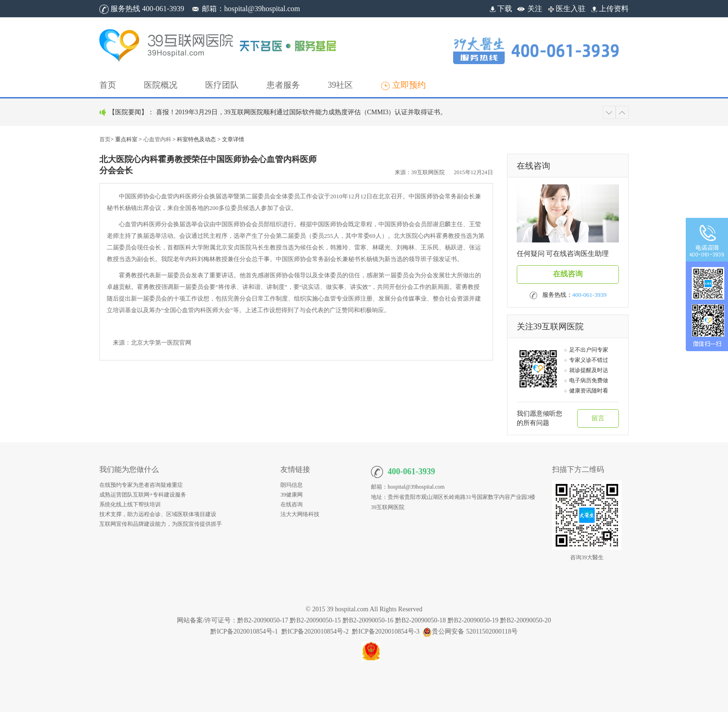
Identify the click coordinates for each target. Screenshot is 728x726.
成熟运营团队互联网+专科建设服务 (143, 495)
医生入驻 (566, 9)
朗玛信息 (292, 485)
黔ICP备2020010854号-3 (386, 631)
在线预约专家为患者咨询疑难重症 (141, 485)
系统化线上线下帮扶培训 (130, 504)
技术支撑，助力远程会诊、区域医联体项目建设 (158, 514)
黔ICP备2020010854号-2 (315, 631)
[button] (161, 85)
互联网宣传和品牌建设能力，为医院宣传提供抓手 (161, 524)
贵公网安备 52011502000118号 (470, 631)
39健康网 (292, 495)
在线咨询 (568, 274)
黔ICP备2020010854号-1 (244, 631)
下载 (500, 9)
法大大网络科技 (300, 514)
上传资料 (609, 9)
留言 (598, 418)
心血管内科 (157, 139)
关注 (535, 9)
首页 (105, 139)
